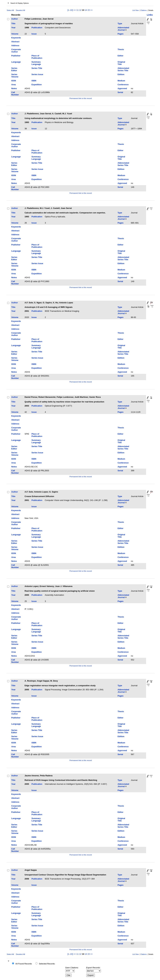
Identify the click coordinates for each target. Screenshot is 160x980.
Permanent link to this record (81, 98)
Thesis (121, 49)
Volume (15, 34)
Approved (122, 88)
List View (136, 10)
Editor (120, 56)
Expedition (37, 85)
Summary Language (36, 63)
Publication (37, 28)
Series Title (37, 68)
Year (13, 28)
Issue (34, 34)
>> (91, 10)
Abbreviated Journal (123, 29)
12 (80, 10)
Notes (14, 88)
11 (77, 10)
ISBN (34, 81)
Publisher (16, 56)
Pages (120, 34)
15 (89, 10)
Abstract (15, 42)
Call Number (15, 94)
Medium (121, 81)
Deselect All (20, 10)
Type (120, 23)
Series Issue (37, 74)
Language (16, 62)
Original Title (121, 63)
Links (150, 15)
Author (15, 19)
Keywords (16, 38)
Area (13, 85)
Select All (10, 10)
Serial (120, 92)
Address (15, 46)
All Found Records (24, 964)
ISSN (14, 81)
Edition (121, 74)
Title (13, 23)
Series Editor (14, 69)
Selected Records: (47, 964)
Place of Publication (37, 57)
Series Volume (15, 76)
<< (75, 10)
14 (86, 10)
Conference (123, 85)
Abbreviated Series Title (123, 69)
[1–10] (70, 10)
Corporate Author (16, 51)
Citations (144, 10)
